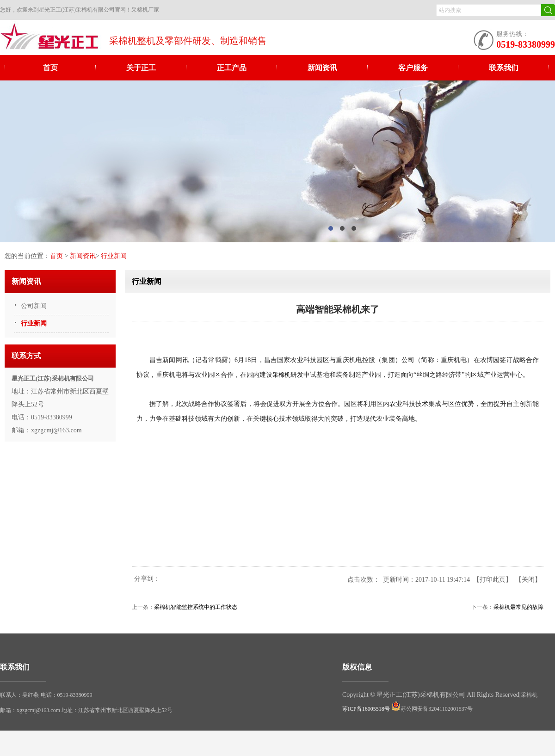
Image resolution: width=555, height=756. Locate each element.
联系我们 (504, 68)
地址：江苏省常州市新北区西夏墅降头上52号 (117, 710)
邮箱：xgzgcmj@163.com (31, 710)
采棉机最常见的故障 (518, 607)
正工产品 (232, 68)
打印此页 (493, 580)
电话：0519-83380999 (67, 695)
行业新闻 (114, 256)
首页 (50, 68)
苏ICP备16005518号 (366, 709)
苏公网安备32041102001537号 (432, 709)
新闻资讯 (322, 68)
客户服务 (413, 68)
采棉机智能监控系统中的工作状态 (196, 607)
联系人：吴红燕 (19, 695)
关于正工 (141, 68)
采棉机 (281, 375)
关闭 (528, 580)
